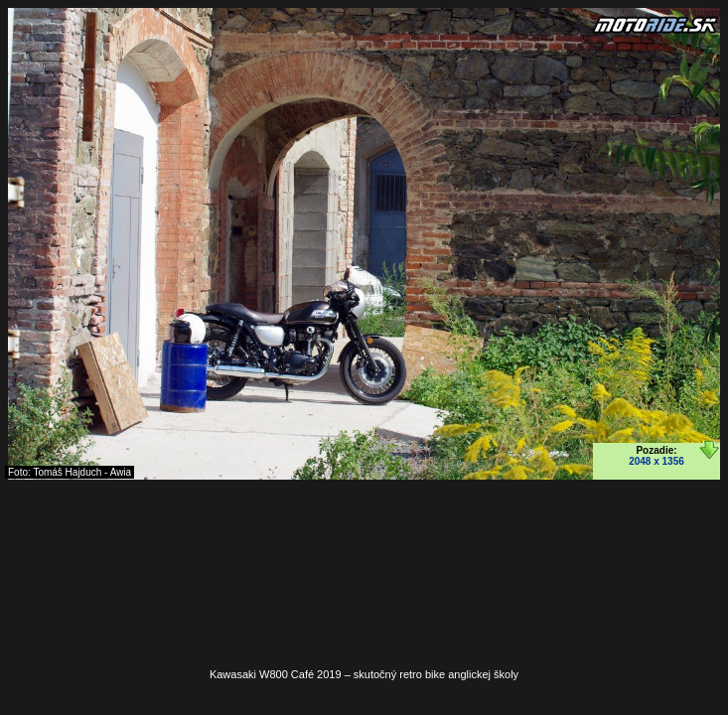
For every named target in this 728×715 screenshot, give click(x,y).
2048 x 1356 (656, 461)
